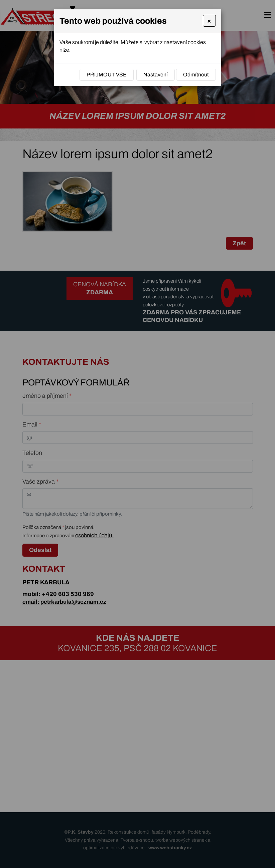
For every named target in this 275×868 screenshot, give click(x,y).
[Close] (209, 21)
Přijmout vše (107, 75)
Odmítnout (196, 75)
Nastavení (156, 75)
